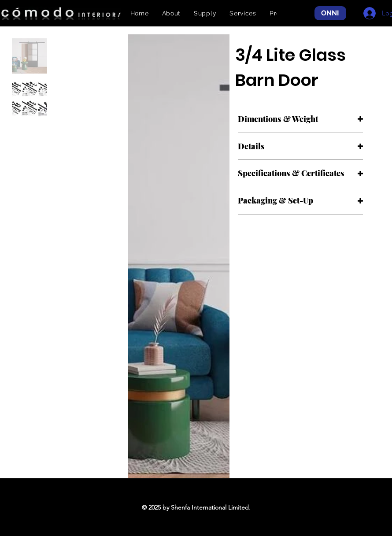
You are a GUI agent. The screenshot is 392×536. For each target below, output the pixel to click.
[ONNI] (330, 13)
